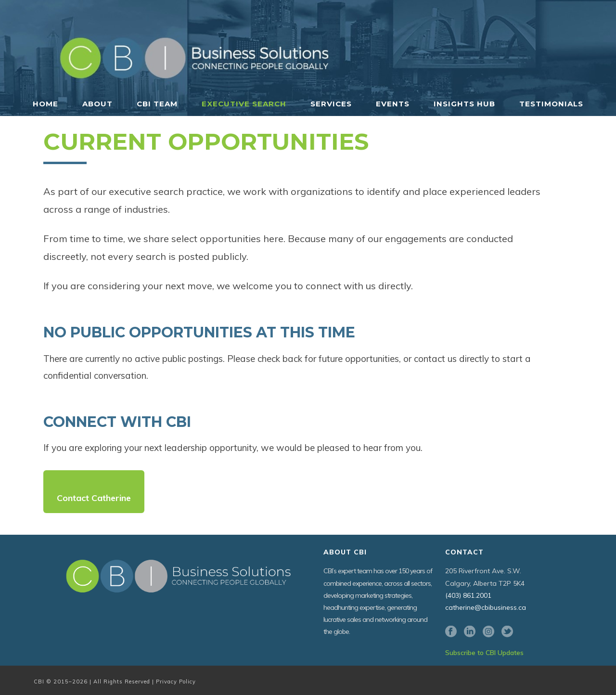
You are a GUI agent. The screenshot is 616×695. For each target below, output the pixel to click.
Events (393, 104)
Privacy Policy (176, 682)
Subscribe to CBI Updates (484, 653)
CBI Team (157, 104)
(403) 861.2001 (468, 595)
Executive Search (244, 104)
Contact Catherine (94, 498)
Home (45, 104)
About (97, 104)
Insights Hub (464, 104)
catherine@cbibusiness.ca (486, 607)
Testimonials (551, 104)
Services (331, 104)
